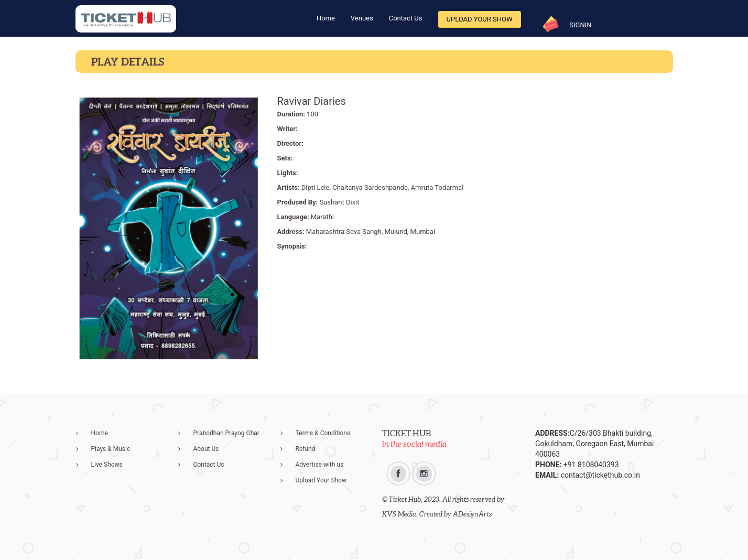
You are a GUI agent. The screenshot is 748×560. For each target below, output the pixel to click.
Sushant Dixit (339, 202)
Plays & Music (111, 449)
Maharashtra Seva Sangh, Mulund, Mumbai (371, 231)
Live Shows (107, 465)
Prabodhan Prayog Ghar (226, 433)
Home (326, 18)
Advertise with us (320, 465)
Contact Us (406, 18)
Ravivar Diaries (312, 101)
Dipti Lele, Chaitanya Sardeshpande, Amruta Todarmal (383, 187)
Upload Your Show (480, 19)
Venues (362, 18)
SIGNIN (580, 25)
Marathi (322, 217)
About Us (206, 449)
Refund (306, 449)
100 (312, 114)
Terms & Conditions (323, 433)
